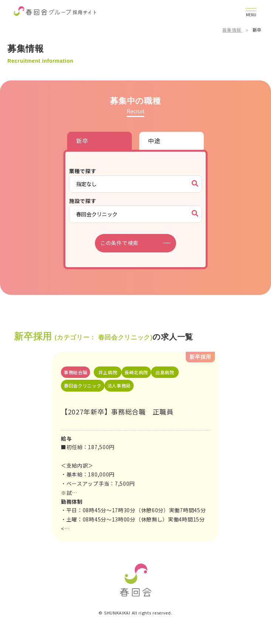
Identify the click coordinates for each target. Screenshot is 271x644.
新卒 (82, 141)
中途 (154, 141)
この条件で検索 (119, 243)
